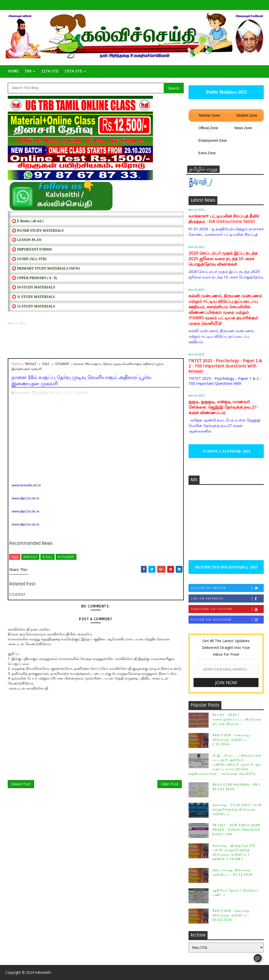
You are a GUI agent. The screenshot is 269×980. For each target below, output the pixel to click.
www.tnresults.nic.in (26, 485)
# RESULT (30, 557)
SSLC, (69, 393)
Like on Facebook (227, 599)
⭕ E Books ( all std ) (28, 221)
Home (13, 71)
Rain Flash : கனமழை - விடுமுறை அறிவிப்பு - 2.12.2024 (232, 740)
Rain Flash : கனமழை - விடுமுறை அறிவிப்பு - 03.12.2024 (232, 915)
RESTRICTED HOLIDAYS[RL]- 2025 (226, 567)
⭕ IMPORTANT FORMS (32, 249)
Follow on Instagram (227, 620)
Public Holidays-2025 (226, 92)
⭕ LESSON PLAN (26, 240)
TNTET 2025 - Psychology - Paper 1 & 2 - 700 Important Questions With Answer (225, 366)
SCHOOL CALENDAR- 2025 (226, 451)
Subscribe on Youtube (227, 609)
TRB (28, 71)
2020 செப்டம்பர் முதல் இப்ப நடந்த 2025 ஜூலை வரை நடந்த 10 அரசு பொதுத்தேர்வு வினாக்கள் (223, 259)
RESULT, (58, 393)
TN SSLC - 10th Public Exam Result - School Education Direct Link (236, 830)
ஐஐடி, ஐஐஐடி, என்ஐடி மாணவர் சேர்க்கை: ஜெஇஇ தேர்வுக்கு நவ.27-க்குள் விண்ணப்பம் (223, 407)
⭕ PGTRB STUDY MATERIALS (38, 231)
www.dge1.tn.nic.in (25, 498)
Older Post (170, 784)
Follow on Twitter (227, 588)
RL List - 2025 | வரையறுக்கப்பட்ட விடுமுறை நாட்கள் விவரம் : (237, 719)
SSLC (46, 364)
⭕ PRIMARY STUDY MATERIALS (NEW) (46, 269)
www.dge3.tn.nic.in (25, 524)
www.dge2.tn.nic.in (25, 511)
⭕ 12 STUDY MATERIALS (33, 306)
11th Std (50, 71)
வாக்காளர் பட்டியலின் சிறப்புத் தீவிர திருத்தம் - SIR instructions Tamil (224, 219)
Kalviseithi (43, 972)
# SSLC (48, 557)
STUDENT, (81, 393)
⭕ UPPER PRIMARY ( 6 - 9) (34, 278)
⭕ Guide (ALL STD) (29, 259)
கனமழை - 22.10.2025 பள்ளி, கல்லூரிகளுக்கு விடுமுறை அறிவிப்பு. (238, 809)
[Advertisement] (96, 342)
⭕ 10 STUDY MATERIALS (33, 287)
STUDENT (62, 364)
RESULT (31, 364)
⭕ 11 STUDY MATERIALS (33, 297)
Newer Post (21, 784)
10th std (73, 71)
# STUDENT (66, 557)
